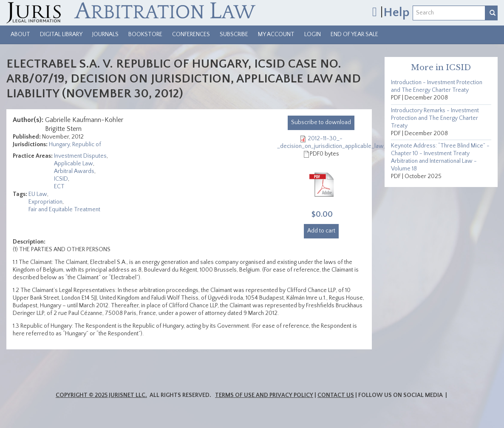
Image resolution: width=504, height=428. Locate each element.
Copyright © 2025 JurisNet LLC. (101, 395)
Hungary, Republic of (75, 145)
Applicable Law (74, 164)
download (321, 122)
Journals (105, 34)
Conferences (191, 34)
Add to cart (321, 231)
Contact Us (336, 395)
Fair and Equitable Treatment (64, 210)
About (20, 34)
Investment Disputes (80, 156)
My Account (276, 34)
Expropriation (45, 202)
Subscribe (234, 34)
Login (313, 34)
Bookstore (145, 34)
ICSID (61, 179)
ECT (59, 187)
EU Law (38, 194)
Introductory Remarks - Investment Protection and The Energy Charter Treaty (435, 118)
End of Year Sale (354, 34)
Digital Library (61, 34)
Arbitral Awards (74, 171)
